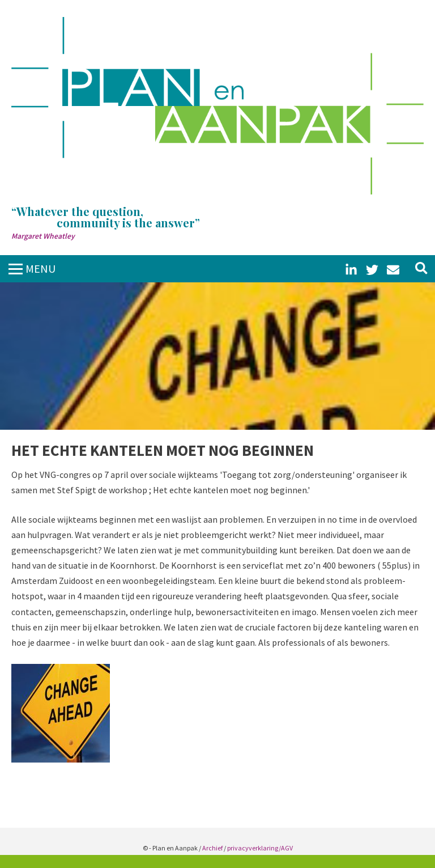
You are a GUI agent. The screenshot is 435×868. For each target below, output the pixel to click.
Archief (212, 848)
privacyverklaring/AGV (260, 848)
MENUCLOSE (41, 275)
